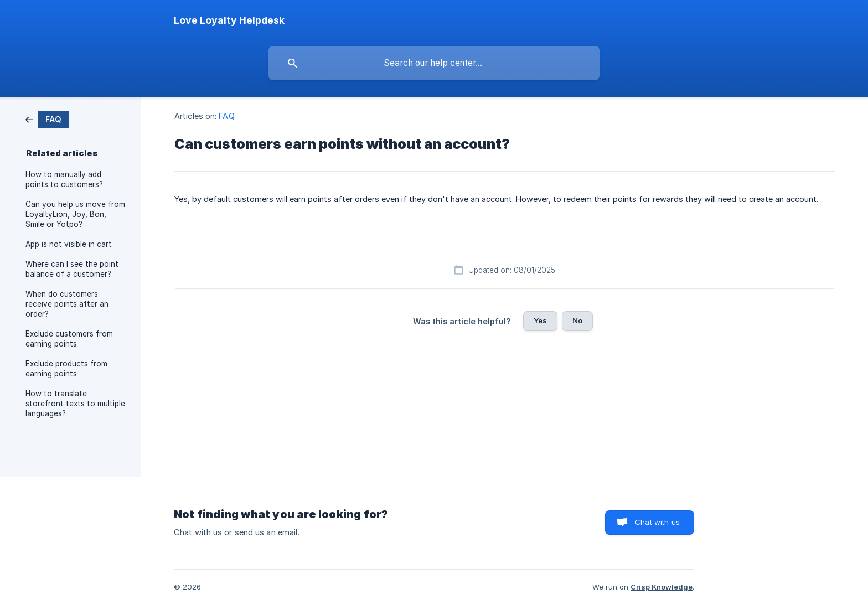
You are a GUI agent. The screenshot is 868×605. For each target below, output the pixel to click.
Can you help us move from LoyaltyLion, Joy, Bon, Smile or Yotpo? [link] (75, 214)
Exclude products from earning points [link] (66, 369)
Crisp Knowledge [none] (662, 587)
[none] (229, 20)
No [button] (577, 320)
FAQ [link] (226, 116)
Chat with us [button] (657, 522)
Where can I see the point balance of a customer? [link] (72, 269)
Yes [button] (540, 320)
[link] (47, 119)
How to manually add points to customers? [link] (64, 179)
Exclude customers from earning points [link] (69, 339)
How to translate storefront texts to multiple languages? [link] (75, 404)
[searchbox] (434, 63)
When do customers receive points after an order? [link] (67, 304)
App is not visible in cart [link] (69, 244)
